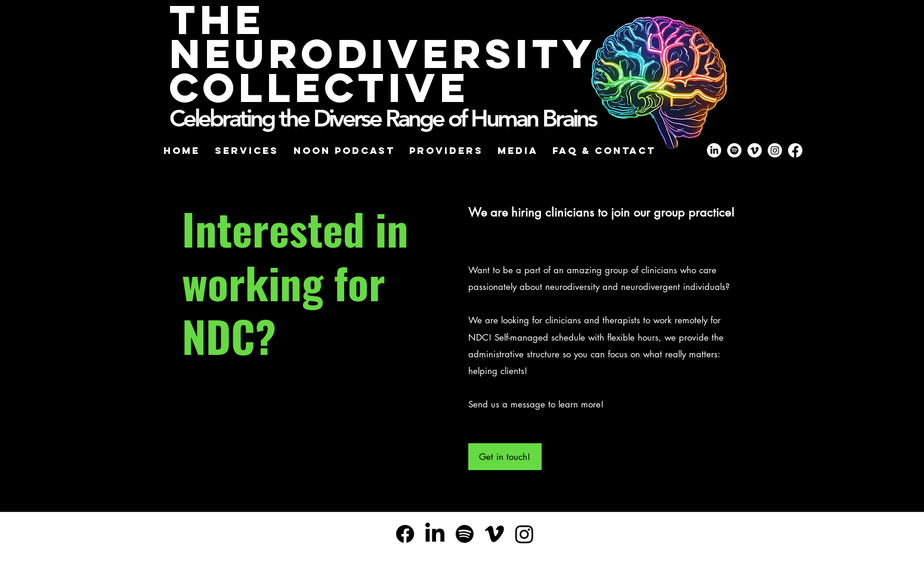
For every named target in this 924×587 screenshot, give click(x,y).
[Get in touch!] (505, 457)
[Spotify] (465, 534)
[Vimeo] (495, 534)
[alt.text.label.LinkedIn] (435, 534)
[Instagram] (524, 534)
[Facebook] (405, 534)
